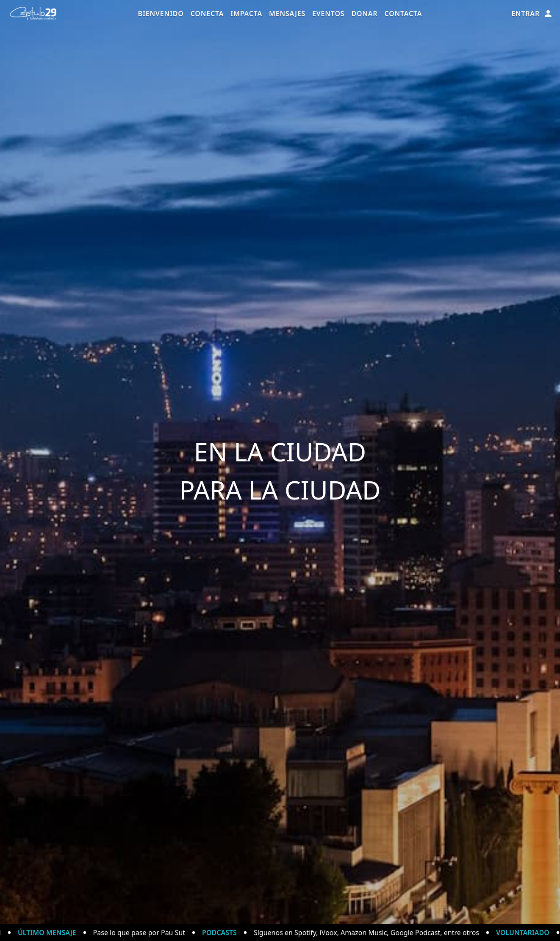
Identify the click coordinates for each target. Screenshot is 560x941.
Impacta (246, 14)
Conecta (207, 14)
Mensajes (287, 14)
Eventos (328, 14)
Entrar (532, 14)
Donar (364, 14)
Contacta (403, 14)
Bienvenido (161, 14)
